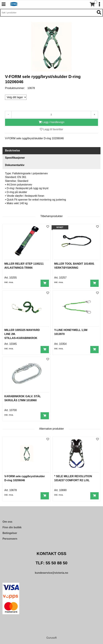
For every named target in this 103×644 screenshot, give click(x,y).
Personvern (10, 539)
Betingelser (10, 533)
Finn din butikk (12, 527)
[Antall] (51, 114)
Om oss (7, 522)
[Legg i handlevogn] (51, 122)
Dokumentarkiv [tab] (15, 165)
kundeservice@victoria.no (51, 573)
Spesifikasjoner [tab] (15, 158)
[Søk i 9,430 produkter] (48, 13)
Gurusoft (51, 638)
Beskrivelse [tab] (12, 151)
